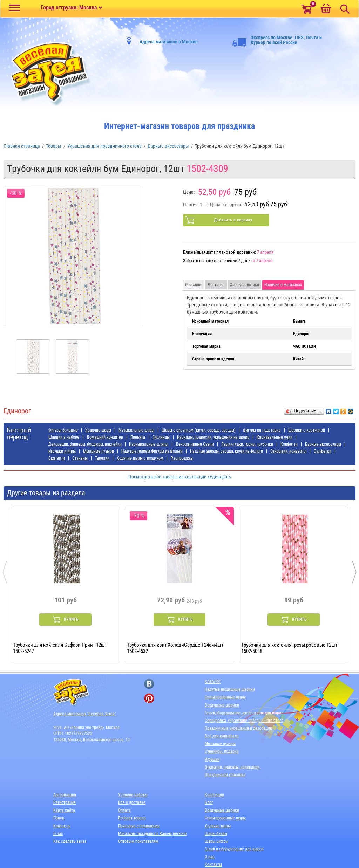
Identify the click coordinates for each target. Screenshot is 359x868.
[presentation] (5, 572)
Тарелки (102, 458)
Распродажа (182, 458)
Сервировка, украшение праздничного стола (244, 721)
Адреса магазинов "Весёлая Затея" (85, 714)
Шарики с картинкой (307, 430)
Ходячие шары (98, 430)
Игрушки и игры (62, 451)
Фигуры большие (63, 430)
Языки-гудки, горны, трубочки (247, 444)
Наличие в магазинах (283, 285)
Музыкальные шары (136, 430)
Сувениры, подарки (222, 751)
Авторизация (65, 795)
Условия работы (133, 795)
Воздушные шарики (222, 705)
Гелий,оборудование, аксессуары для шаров (244, 713)
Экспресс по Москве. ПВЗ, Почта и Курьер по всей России (277, 40)
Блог (209, 802)
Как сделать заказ (70, 841)
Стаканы (80, 458)
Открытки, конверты (288, 451)
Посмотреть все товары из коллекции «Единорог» (180, 477)
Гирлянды (161, 437)
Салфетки (323, 451)
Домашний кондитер (105, 437)
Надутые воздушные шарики (230, 689)
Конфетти (289, 444)
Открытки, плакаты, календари (232, 767)
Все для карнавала (222, 736)
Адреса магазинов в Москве (169, 42)
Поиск (59, 818)
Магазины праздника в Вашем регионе (153, 834)
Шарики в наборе (64, 437)
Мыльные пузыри (99, 451)
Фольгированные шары (225, 697)
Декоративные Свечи (195, 444)
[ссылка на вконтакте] (149, 684)
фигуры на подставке (262, 430)
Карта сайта (64, 810)
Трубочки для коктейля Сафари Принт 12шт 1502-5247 (60, 648)
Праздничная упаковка (225, 775)
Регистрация (65, 802)
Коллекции (214, 795)
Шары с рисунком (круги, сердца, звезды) (199, 430)
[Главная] (47, 74)
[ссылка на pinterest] (149, 698)
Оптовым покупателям (138, 841)
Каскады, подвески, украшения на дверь (213, 437)
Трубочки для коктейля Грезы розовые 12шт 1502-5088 (289, 648)
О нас (58, 834)
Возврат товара (132, 818)
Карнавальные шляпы (149, 444)
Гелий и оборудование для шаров (234, 849)
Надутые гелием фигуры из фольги (152, 451)
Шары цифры (216, 841)
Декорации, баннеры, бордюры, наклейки (85, 444)
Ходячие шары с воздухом (140, 458)
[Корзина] (326, 9)
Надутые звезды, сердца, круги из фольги (226, 451)
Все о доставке (132, 802)
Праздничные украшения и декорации (238, 728)
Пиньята (138, 437)
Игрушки (212, 759)
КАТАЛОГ (213, 682)
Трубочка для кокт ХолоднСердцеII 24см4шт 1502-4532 (175, 648)
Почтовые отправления (139, 826)
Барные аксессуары (323, 444)
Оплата (124, 810)
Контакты (62, 826)
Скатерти (57, 458)
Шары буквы (216, 834)
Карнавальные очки (275, 437)
